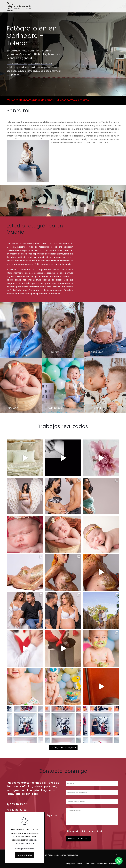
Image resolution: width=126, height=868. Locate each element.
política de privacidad (91, 831)
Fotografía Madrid (74, 864)
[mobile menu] (115, 6)
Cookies (113, 864)
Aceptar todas (25, 855)
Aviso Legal (90, 864)
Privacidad (102, 864)
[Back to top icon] (117, 855)
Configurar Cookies (25, 849)
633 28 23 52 (18, 804)
